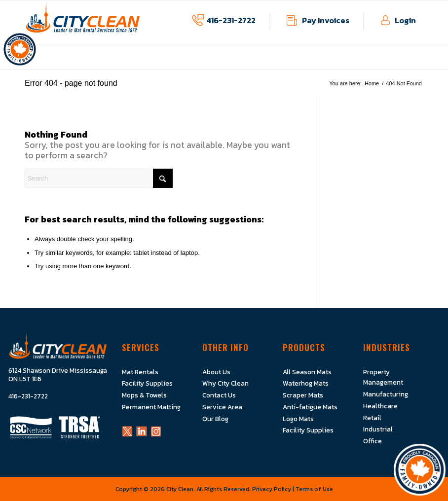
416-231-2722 (231, 20)
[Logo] (83, 22)
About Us (216, 372)
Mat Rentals (140, 372)
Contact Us (219, 395)
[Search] (99, 178)
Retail (372, 417)
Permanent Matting (151, 406)
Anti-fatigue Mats (310, 406)
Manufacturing (386, 394)
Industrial (378, 429)
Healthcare (380, 405)
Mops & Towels (144, 395)
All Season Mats (307, 372)
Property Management (383, 377)
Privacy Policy (272, 488)
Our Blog (215, 418)
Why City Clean (225, 383)
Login (405, 20)
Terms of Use (314, 488)
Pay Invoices (326, 20)
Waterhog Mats (306, 383)
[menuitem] (91, 64)
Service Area (222, 406)
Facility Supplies (147, 383)
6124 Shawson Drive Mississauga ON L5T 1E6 (58, 375)
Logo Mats (298, 418)
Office (373, 440)
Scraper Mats (303, 395)
